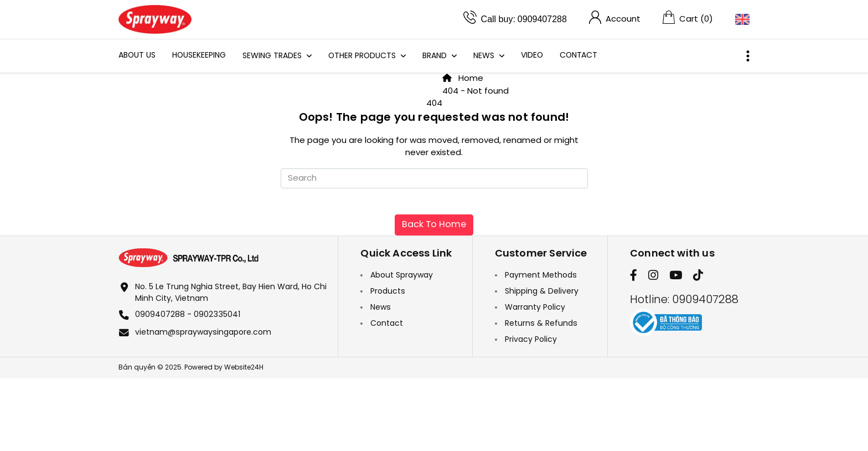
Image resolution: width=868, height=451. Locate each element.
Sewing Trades (273, 56)
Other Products (363, 56)
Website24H (244, 368)
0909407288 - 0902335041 (188, 315)
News (485, 56)
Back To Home (434, 225)
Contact (578, 56)
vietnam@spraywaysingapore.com (203, 333)
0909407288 (542, 19)
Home (463, 79)
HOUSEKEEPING (199, 56)
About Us (137, 56)
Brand (436, 56)
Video (532, 56)
